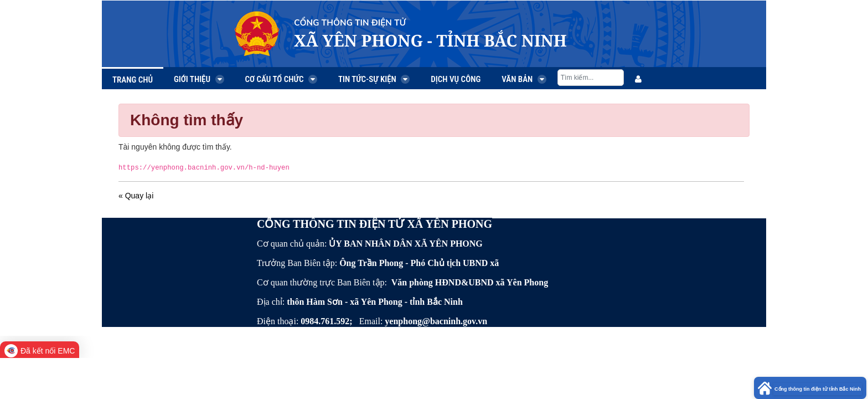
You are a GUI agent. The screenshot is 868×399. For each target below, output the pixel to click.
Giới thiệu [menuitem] (199, 79)
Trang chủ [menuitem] (133, 80)
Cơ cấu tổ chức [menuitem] (281, 79)
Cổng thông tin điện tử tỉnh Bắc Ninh (818, 389)
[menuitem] (638, 79)
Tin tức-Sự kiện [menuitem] (374, 79)
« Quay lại (136, 196)
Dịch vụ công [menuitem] (456, 79)
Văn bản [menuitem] (524, 79)
